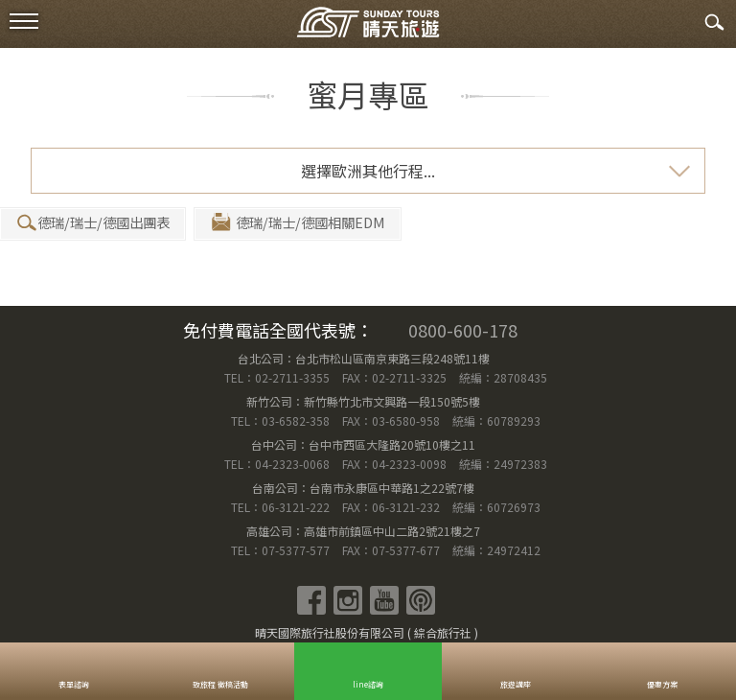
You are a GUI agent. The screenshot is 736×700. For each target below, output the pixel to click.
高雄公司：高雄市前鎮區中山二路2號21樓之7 (363, 531)
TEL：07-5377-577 (280, 550)
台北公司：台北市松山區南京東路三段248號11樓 (364, 358)
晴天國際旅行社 (368, 26)
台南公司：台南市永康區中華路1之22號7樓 (363, 488)
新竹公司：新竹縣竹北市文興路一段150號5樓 (363, 401)
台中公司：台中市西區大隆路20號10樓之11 (363, 444)
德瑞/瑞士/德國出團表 (92, 224)
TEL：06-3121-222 (282, 507)
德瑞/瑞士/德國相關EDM (297, 224)
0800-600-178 (463, 330)
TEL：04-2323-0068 (278, 464)
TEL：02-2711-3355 (277, 377)
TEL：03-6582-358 (280, 420)
